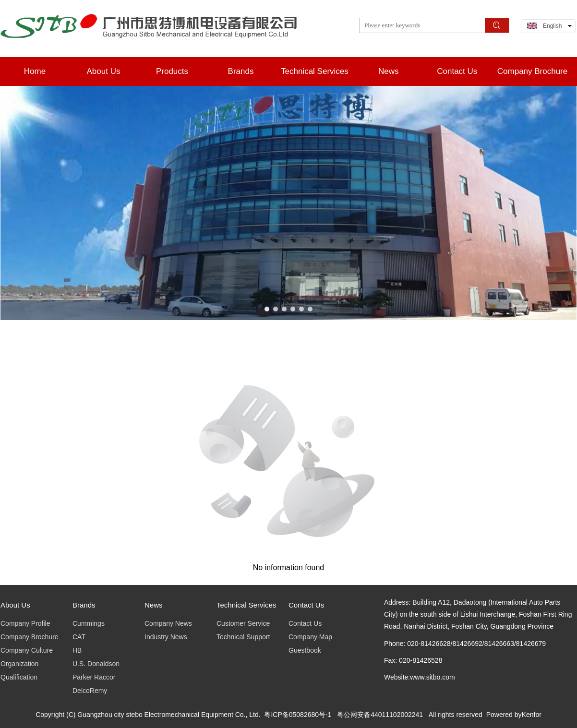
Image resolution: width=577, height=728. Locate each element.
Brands (84, 605)
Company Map (310, 637)
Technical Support (243, 637)
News (154, 605)
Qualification (19, 677)
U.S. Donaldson (96, 664)
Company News (168, 623)
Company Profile (25, 623)
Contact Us (306, 605)
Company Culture (27, 650)
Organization (19, 664)
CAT (79, 637)
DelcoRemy (90, 691)
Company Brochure (30, 637)
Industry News (166, 637)
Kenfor (532, 715)
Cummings (89, 623)
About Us (15, 605)
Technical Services (246, 605)
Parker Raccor (94, 677)
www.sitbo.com (432, 677)
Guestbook (305, 650)
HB (77, 650)
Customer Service (243, 623)
